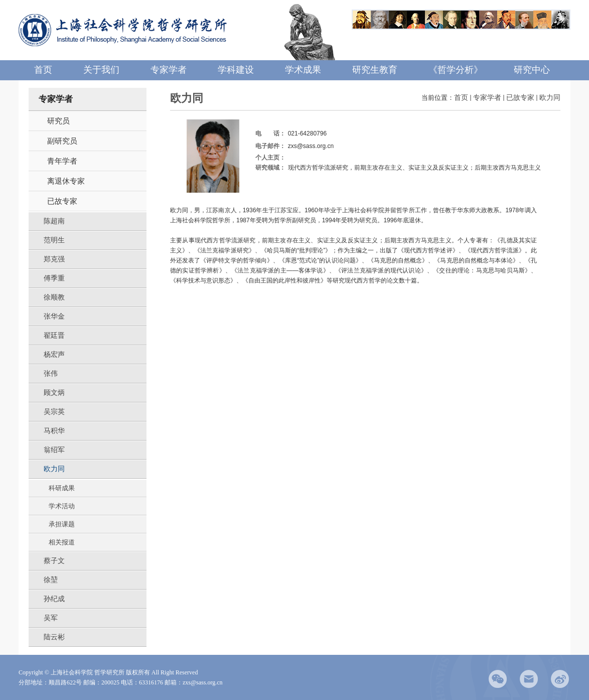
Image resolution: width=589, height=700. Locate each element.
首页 (461, 98)
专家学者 (487, 98)
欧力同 (550, 98)
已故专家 (520, 98)
